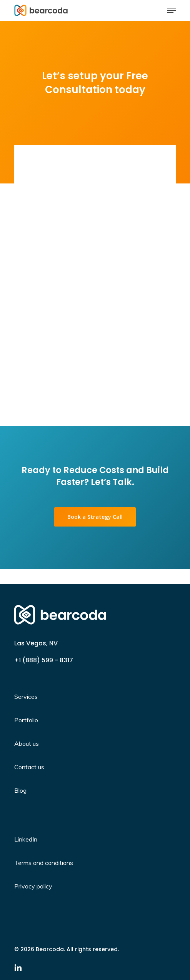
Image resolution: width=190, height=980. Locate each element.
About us (27, 743)
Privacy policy (33, 886)
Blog (20, 790)
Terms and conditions (44, 863)
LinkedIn (26, 839)
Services (26, 697)
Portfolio (26, 720)
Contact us (29, 767)
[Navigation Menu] (172, 10)
